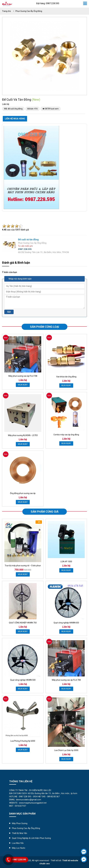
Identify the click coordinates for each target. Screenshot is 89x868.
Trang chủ (6, 11)
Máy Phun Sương (20, 823)
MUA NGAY (23, 385)
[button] (77, 24)
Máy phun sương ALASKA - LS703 (23, 435)
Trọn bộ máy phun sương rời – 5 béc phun (23, 566)
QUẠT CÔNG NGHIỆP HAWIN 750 (23, 623)
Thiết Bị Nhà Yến (20, 833)
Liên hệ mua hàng (15, 119)
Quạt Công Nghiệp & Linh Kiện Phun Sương (31, 838)
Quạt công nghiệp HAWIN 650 (66, 623)
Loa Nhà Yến (18, 843)
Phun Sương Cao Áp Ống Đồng (29, 11)
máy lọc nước (19, 848)
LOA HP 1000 (66, 562)
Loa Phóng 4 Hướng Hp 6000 (23, 741)
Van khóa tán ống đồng (66, 377)
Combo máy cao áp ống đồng (66, 435)
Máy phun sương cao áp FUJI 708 (23, 376)
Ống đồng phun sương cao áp (23, 493)
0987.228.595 (19, 860)
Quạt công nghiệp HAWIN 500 (23, 680)
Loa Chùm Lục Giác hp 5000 (66, 750)
